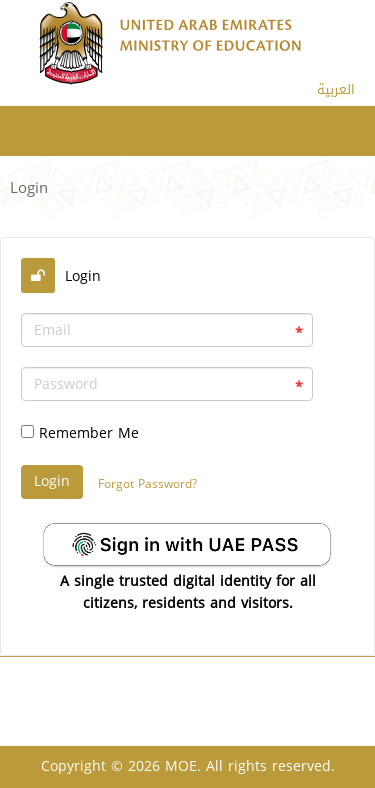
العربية (336, 89)
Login (333, 114)
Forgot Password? (147, 484)
